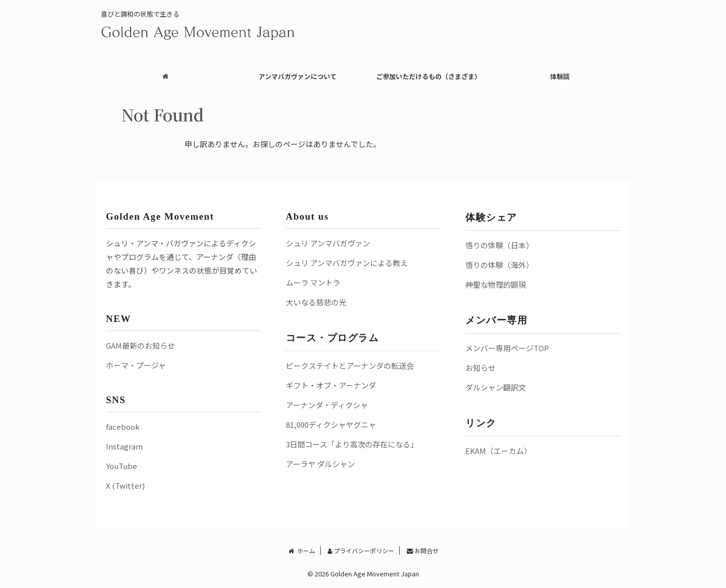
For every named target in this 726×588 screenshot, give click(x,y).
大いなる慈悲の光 (316, 302)
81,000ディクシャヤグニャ (331, 424)
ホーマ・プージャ (136, 365)
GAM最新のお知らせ (140, 345)
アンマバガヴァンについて (298, 76)
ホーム (301, 550)
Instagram (124, 446)
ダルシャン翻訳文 (496, 387)
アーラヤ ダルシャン (320, 464)
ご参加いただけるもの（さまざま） (429, 76)
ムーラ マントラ (313, 282)
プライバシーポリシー (361, 550)
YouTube (122, 466)
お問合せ (423, 550)
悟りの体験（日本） (499, 245)
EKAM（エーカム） (498, 451)
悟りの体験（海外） (499, 265)
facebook (123, 427)
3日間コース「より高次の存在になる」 (352, 444)
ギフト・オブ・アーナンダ (331, 385)
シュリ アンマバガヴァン (328, 243)
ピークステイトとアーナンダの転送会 (350, 366)
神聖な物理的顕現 (496, 284)
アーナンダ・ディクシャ (327, 405)
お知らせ (480, 368)
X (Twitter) (125, 485)
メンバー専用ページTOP (507, 348)
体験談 (560, 76)
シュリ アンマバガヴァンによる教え (347, 263)
